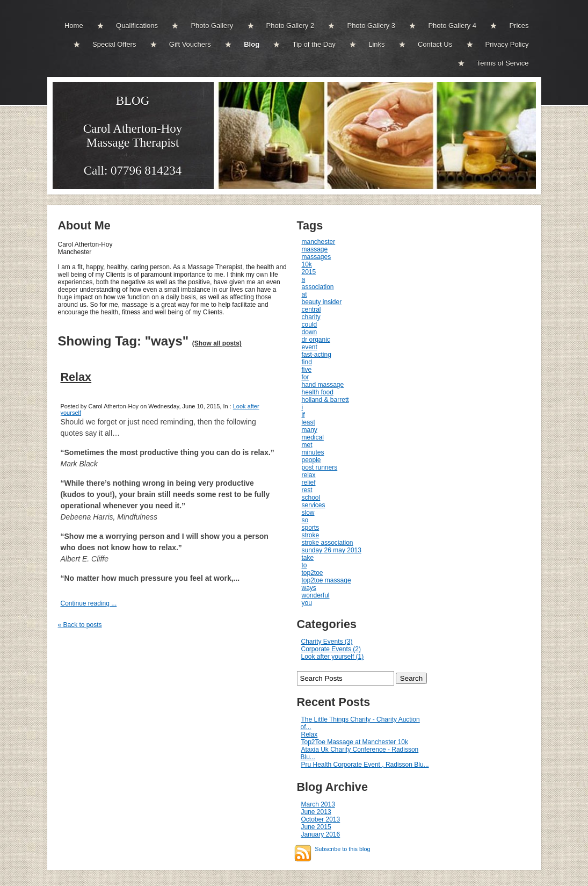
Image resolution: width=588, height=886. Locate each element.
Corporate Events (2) (331, 649)
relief (309, 482)
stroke (311, 535)
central (311, 309)
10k (307, 264)
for (306, 377)
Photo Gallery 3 (371, 26)
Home (74, 26)
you (307, 603)
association (318, 287)
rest (307, 490)
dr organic (316, 340)
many (310, 430)
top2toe (313, 573)
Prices (519, 26)
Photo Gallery (212, 26)
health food (318, 392)
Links (376, 44)
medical (313, 437)
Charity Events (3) (327, 642)
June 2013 (316, 812)
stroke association (328, 543)
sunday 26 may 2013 (332, 550)
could (310, 325)
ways (309, 588)
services (314, 505)
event (310, 347)
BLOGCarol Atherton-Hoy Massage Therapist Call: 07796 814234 (133, 136)
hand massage (323, 385)
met (307, 445)
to (304, 565)
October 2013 (321, 819)
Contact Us (435, 44)
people (311, 460)
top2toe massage (326, 580)
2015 (309, 272)
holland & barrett (325, 400)
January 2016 (321, 834)
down (310, 332)
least (308, 422)
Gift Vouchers (190, 44)
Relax (76, 377)
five (307, 370)
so (305, 520)
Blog (252, 44)
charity (311, 317)
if (303, 415)
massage (315, 249)
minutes (313, 452)
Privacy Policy (507, 44)
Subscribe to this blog (342, 849)
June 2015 (316, 827)
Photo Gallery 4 (452, 26)
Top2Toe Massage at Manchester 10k (355, 742)
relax (309, 475)
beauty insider (322, 302)
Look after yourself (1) (333, 657)
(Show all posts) (217, 343)
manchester (319, 242)
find (307, 362)
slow (308, 513)
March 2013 (318, 804)
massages (317, 257)
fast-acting (317, 355)
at (304, 294)
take (308, 558)
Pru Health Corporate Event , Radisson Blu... (365, 765)
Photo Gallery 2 (291, 26)
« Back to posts (80, 625)
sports (311, 528)
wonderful (316, 595)
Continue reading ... (89, 603)
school (311, 498)
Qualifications (137, 26)
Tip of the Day (314, 44)
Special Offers (114, 44)
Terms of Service (503, 63)
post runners (320, 467)
